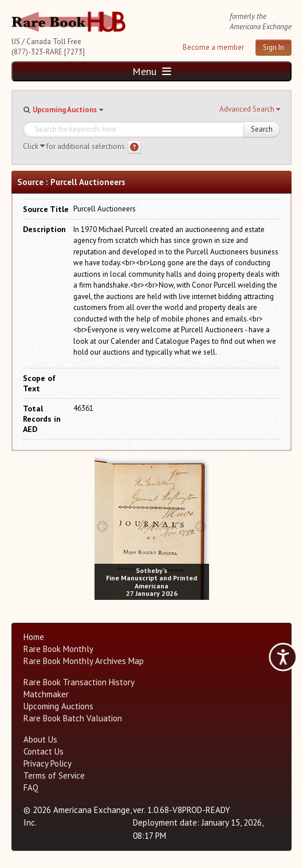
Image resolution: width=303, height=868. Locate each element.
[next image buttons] (200, 526)
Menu (152, 71)
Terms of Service (54, 775)
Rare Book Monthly (58, 649)
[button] (250, 109)
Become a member (213, 47)
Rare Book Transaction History (79, 682)
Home (34, 637)
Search (262, 129)
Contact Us (44, 751)
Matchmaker (46, 694)
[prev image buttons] (103, 526)
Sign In (274, 47)
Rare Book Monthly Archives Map (84, 661)
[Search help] (134, 147)
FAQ (31, 788)
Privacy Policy (48, 763)
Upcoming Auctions (65, 110)
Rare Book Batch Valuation (73, 718)
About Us (40, 739)
